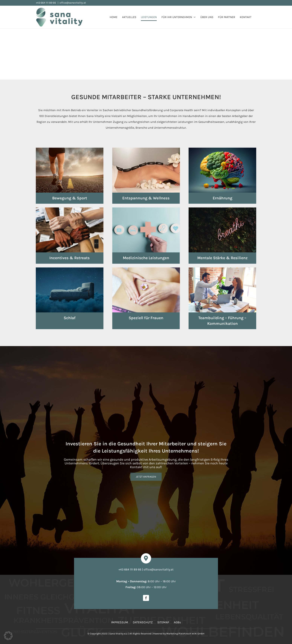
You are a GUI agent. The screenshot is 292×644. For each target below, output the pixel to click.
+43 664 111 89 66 (46, 3)
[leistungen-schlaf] (70, 269)
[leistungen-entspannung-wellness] (146, 149)
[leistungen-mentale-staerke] (222, 209)
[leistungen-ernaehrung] (222, 149)
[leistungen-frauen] (146, 269)
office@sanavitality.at (73, 3)
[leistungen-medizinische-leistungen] (146, 209)
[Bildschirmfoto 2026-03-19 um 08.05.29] (79, 603)
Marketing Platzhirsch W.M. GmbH (185, 634)
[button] (8, 636)
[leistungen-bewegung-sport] (70, 149)
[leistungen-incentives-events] (70, 209)
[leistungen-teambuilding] (222, 269)
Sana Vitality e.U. (118, 634)
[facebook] (146, 598)
